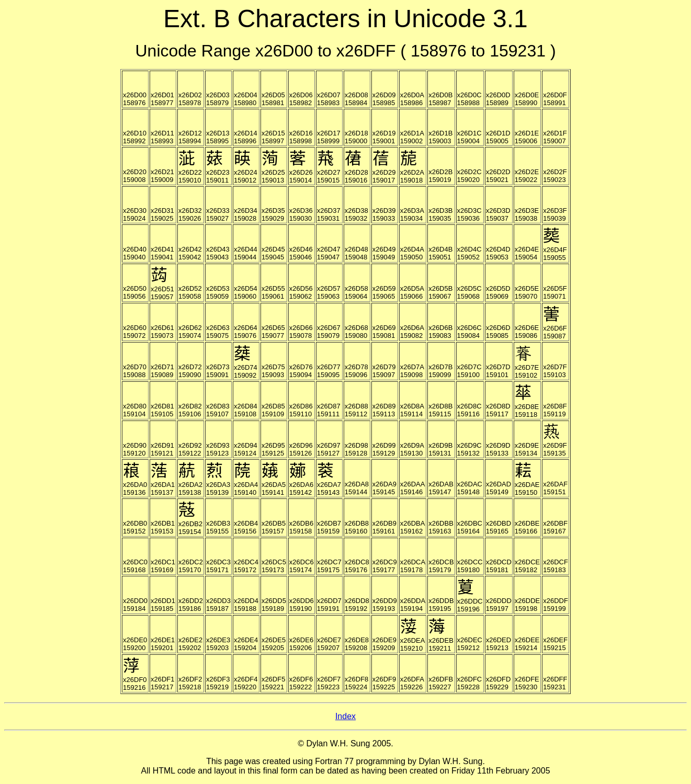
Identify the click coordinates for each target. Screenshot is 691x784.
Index (345, 716)
